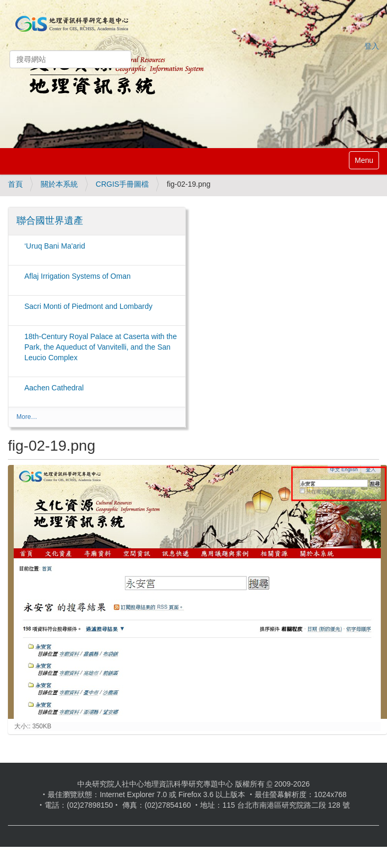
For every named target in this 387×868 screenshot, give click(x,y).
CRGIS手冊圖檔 (122, 184)
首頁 (15, 184)
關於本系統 (59, 184)
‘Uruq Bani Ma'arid (55, 246)
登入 (372, 46)
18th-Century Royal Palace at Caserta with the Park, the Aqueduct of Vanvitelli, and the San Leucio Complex (101, 347)
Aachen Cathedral (54, 388)
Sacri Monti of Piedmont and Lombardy (88, 306)
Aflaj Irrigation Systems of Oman (78, 276)
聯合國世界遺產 (50, 221)
